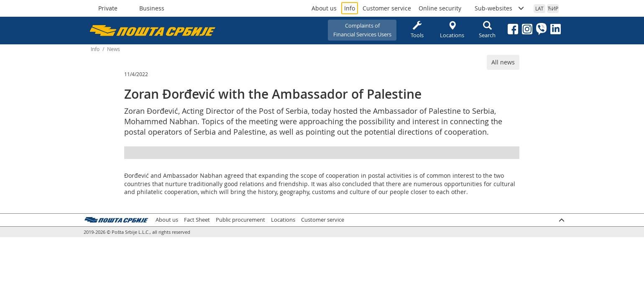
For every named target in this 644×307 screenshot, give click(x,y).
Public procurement (240, 220)
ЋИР (553, 8)
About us (324, 8)
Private (108, 8)
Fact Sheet (197, 220)
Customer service (387, 8)
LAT (539, 8)
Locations (452, 30)
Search (487, 30)
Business (152, 8)
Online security (440, 8)
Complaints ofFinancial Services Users (362, 30)
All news (503, 62)
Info (350, 8)
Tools (417, 30)
